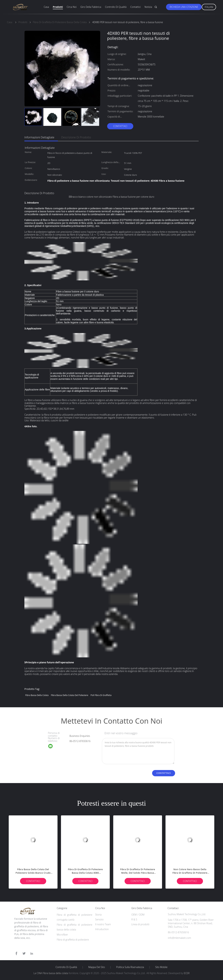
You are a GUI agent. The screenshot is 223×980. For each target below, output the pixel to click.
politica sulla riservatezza (130, 967)
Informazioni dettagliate (39, 137)
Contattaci (120, 126)
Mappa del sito (97, 967)
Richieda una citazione (184, 7)
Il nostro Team (103, 924)
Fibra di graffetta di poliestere (73, 940)
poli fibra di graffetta (101, 695)
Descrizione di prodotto (76, 137)
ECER (187, 973)
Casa (46, 7)
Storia (98, 915)
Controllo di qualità (116, 7)
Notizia (148, 7)
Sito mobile (161, 967)
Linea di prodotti (140, 924)
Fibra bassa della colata (37, 695)
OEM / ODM (138, 915)
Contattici (136, 7)
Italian (209, 7)
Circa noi (72, 7)
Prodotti (58, 7)
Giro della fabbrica (91, 7)
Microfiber (62, 935)
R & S (134, 919)
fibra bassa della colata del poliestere (70, 695)
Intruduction (102, 929)
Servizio (99, 919)
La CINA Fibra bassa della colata (51, 973)
